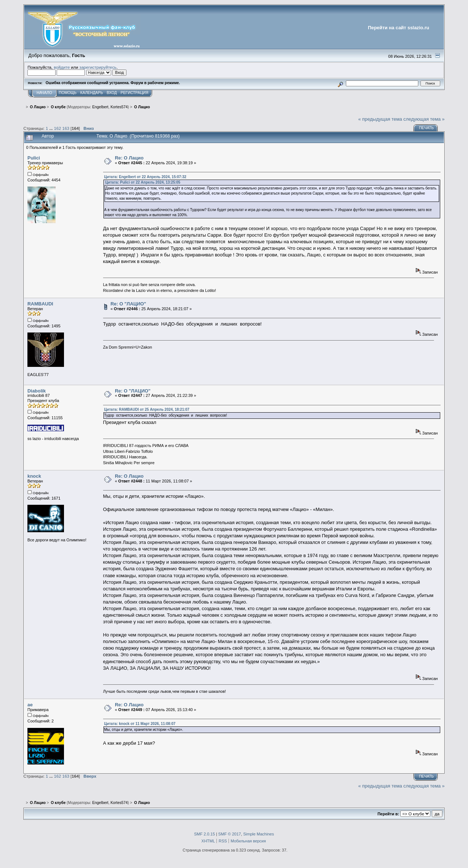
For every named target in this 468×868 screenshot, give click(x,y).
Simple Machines (258, 834)
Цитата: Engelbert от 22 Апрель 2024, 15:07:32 (145, 177)
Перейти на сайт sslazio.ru (399, 28)
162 (58, 128)
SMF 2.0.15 (205, 834)
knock (34, 476)
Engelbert (100, 107)
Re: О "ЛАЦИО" (128, 304)
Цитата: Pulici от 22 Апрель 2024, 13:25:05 (143, 182)
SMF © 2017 (230, 834)
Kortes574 (119, 107)
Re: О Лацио (129, 158)
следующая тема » (424, 119)
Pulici (34, 158)
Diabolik (37, 391)
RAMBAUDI (40, 304)
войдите (62, 67)
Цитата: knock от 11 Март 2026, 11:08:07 (140, 724)
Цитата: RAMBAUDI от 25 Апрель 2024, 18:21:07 (147, 409)
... (52, 128)
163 (66, 128)
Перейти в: (388, 814)
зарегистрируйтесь (98, 67)
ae (30, 705)
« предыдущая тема (380, 119)
